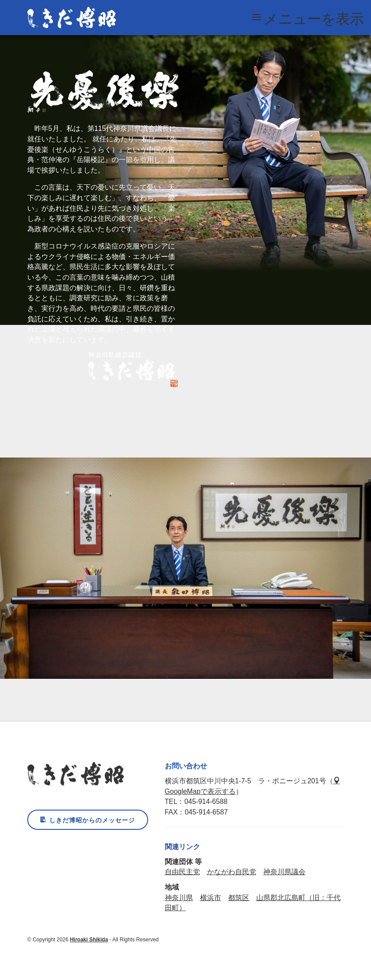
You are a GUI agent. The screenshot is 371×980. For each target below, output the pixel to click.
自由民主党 (182, 872)
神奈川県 (179, 898)
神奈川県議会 (284, 872)
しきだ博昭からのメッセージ (88, 820)
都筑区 (239, 898)
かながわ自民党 (232, 872)
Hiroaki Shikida (89, 940)
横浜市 (211, 898)
